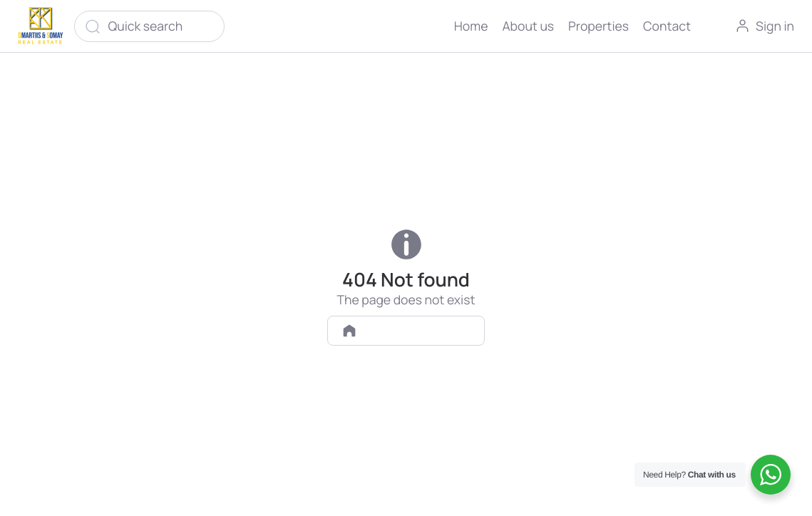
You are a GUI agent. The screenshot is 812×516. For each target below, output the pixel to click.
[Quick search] (150, 26)
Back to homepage (406, 330)
